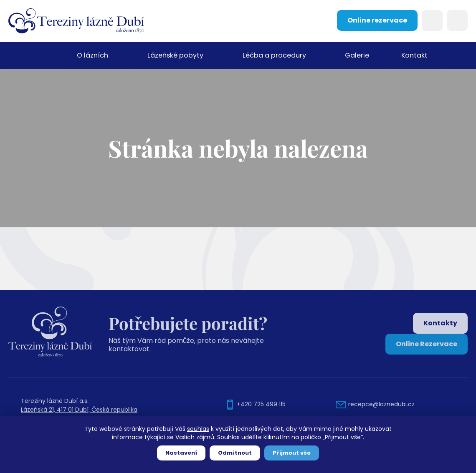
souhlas (198, 429)
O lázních (92, 55)
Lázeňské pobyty (175, 55)
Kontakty (440, 323)
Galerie (356, 55)
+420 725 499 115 (261, 404)
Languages (457, 20)
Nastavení (181, 453)
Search (432, 20)
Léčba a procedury (274, 55)
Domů (34, 55)
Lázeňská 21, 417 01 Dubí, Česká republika (79, 410)
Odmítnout (235, 453)
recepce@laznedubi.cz (381, 404)
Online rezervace (377, 20)
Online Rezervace (427, 344)
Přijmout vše (292, 453)
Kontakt (414, 55)
